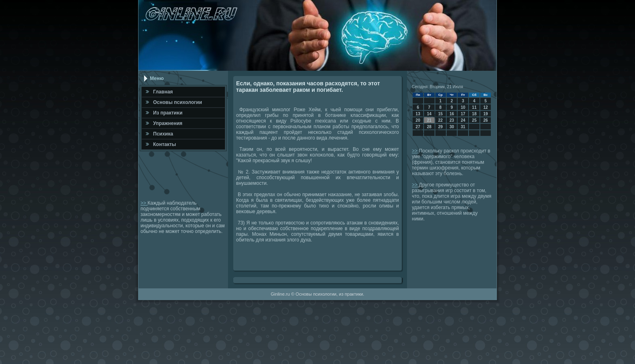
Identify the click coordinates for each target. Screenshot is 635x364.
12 (485, 107)
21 (429, 120)
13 (418, 114)
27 (418, 127)
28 (429, 127)
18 (474, 114)
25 (474, 120)
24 (463, 120)
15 (440, 114)
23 (452, 120)
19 (485, 114)
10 (463, 107)
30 (452, 127)
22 (440, 120)
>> (144, 203)
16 (452, 114)
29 (440, 127)
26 (485, 120)
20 (418, 120)
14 (429, 114)
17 (463, 114)
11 (474, 107)
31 (463, 127)
